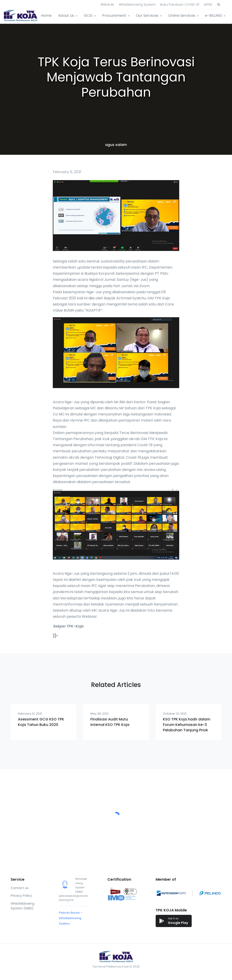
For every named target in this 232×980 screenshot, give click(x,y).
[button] (219, 5)
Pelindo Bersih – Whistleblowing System (71, 918)
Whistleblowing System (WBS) (22, 906)
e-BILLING (214, 15)
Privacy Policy (21, 896)
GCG (88, 15)
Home (46, 15)
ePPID (208, 5)
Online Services (182, 15)
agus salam (116, 145)
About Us (66, 15)
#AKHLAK (107, 5)
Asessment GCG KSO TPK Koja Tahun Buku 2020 (41, 722)
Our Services (147, 15)
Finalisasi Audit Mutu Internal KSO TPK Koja (110, 722)
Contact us (20, 888)
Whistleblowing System (137, 5)
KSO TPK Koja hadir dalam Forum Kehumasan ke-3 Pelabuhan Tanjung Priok (187, 725)
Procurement (114, 15)
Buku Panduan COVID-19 (180, 5)
